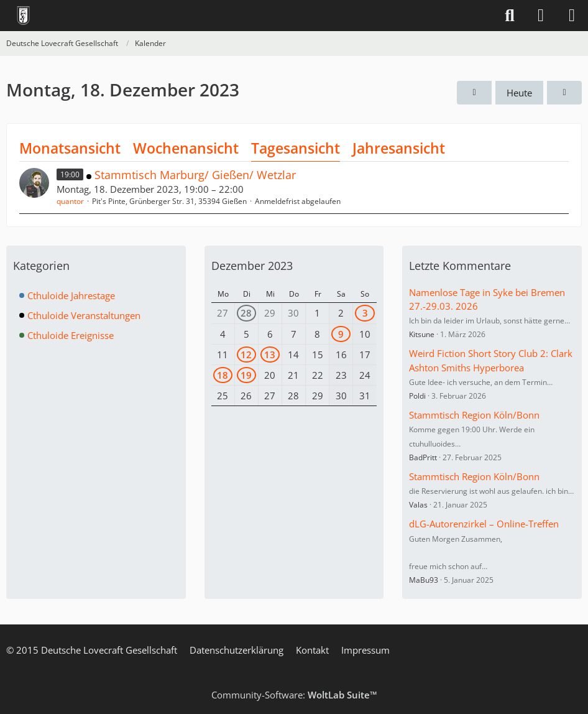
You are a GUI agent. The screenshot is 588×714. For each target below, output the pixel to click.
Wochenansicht (186, 148)
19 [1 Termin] (246, 375)
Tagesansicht (296, 148)
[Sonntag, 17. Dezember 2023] (474, 93)
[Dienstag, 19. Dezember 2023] (564, 93)
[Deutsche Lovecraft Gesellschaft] (23, 16)
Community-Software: (294, 695)
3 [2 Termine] (365, 313)
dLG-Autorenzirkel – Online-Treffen (484, 524)
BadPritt (423, 457)
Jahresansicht (399, 148)
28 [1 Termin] (246, 313)
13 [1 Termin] (270, 355)
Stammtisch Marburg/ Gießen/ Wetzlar (195, 175)
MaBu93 (424, 580)
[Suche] (510, 16)
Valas (418, 505)
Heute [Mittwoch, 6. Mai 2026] (519, 93)
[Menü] (572, 16)
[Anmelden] (541, 16)
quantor (70, 201)
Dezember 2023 (252, 266)
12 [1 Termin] (246, 355)
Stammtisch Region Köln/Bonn (474, 415)
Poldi (417, 396)
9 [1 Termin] (341, 334)
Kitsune (422, 334)
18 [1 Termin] (223, 375)
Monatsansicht (70, 148)
